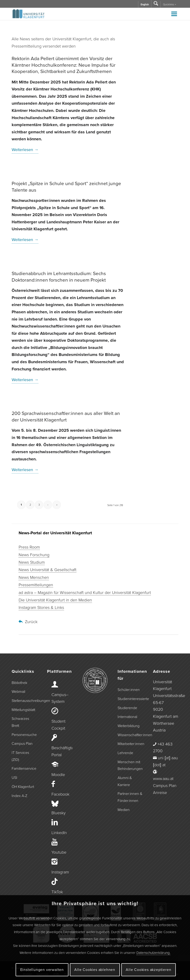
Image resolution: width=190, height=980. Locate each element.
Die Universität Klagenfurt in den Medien (55, 600)
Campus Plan (22, 744)
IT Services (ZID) (20, 756)
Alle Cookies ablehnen (95, 970)
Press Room (29, 547)
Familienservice (24, 769)
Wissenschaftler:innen (130, 735)
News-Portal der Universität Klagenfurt (55, 533)
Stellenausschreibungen (24, 701)
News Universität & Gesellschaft (47, 570)
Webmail (18, 692)
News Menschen (34, 577)
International (127, 717)
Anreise (160, 793)
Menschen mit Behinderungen (130, 766)
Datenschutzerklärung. (153, 953)
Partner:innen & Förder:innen (130, 797)
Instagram (60, 872)
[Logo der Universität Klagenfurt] (29, 16)
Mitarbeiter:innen (130, 744)
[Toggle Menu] (174, 14)
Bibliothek (19, 683)
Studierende (127, 708)
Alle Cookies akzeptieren (148, 970)
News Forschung (34, 555)
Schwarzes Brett (20, 722)
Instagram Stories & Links (41, 607)
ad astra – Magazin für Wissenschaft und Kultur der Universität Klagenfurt (85, 593)
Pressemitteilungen (36, 585)
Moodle (58, 775)
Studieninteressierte (130, 699)
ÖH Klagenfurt (23, 787)
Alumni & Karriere (125, 781)
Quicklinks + (170, 5)
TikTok (57, 892)
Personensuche (24, 735)
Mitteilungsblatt (23, 710)
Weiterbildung (129, 726)
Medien (124, 810)
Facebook (60, 794)
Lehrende (125, 753)
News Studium (32, 562)
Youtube (59, 852)
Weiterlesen (25, 150)
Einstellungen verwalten (42, 970)
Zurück (31, 622)
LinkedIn (59, 833)
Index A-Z (19, 796)
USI (14, 778)
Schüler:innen (129, 690)
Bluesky (59, 813)
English (145, 5)
